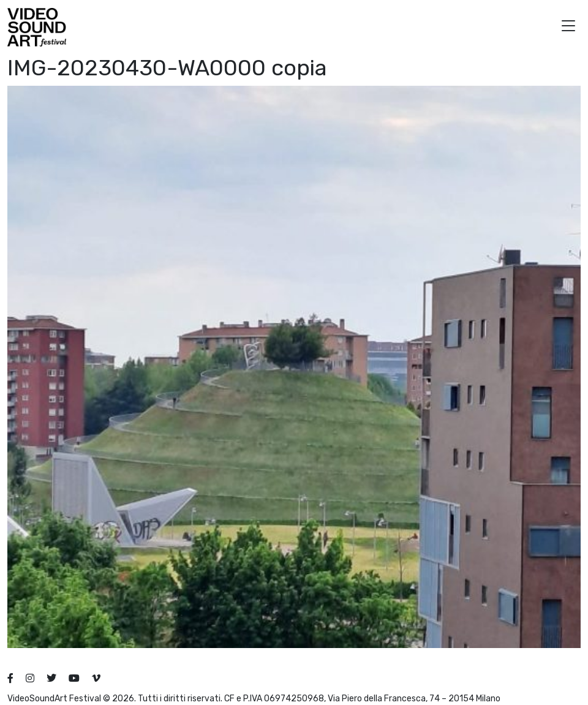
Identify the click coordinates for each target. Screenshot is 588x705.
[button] (568, 27)
